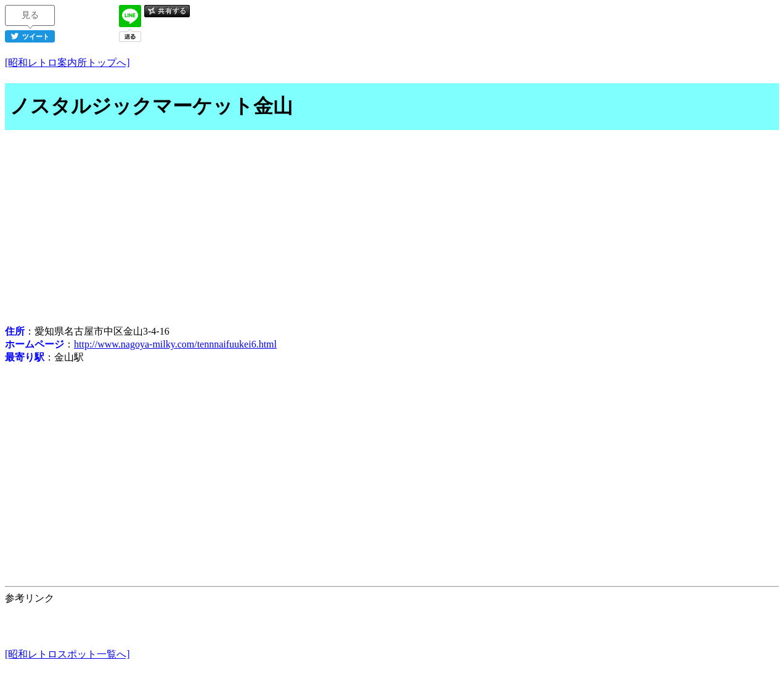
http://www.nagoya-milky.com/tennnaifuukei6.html (175, 344)
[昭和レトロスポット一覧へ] (67, 654)
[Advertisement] (392, 229)
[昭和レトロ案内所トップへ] (67, 63)
